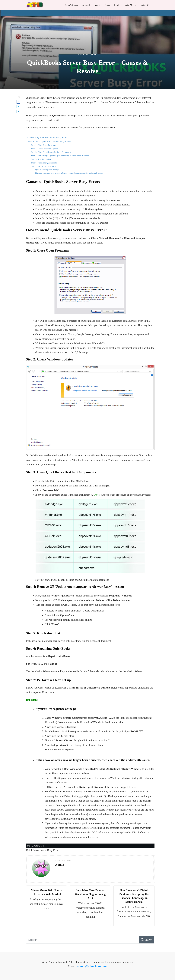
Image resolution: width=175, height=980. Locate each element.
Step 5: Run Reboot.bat (41, 159)
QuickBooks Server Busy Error (42, 850)
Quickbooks (36, 846)
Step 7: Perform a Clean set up (44, 166)
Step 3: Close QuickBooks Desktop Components (52, 152)
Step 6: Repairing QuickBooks (44, 163)
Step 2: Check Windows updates (45, 149)
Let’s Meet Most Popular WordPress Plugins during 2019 (90, 894)
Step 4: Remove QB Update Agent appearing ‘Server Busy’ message (60, 156)
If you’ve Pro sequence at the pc (47, 170)
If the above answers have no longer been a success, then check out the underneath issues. (68, 173)
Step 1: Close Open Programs (44, 145)
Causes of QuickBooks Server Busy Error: (47, 137)
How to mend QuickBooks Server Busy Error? (49, 141)
